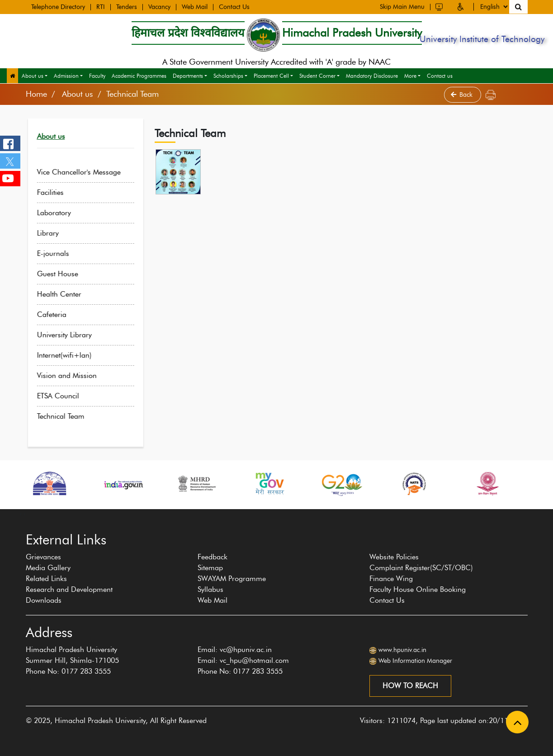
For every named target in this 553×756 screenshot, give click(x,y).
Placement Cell (271, 76)
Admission (66, 76)
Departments (188, 76)
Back (463, 95)
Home (36, 94)
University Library (71, 335)
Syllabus (210, 589)
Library (54, 233)
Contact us (440, 76)
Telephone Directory (58, 7)
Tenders (127, 7)
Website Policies (394, 557)
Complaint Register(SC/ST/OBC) (421, 568)
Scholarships (228, 76)
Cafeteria (58, 314)
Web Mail (195, 7)
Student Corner (317, 76)
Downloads (44, 600)
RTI (101, 7)
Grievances (43, 557)
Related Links (46, 579)
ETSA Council (64, 396)
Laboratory (60, 213)
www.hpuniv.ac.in (402, 650)
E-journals (59, 253)
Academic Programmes (139, 76)
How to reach (410, 686)
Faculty (97, 76)
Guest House (64, 274)
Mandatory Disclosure (372, 76)
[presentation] (21, 514)
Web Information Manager (415, 661)
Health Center (66, 294)
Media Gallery (48, 568)
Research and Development (69, 589)
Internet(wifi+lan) (71, 355)
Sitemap (210, 568)
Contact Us (234, 7)
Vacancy (159, 7)
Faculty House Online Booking (418, 589)
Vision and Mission (73, 376)
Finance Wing (391, 579)
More (410, 76)
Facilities (57, 192)
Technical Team (67, 416)
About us (33, 76)
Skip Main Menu (402, 6)
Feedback (213, 557)
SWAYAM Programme (232, 579)
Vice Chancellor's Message (85, 172)
